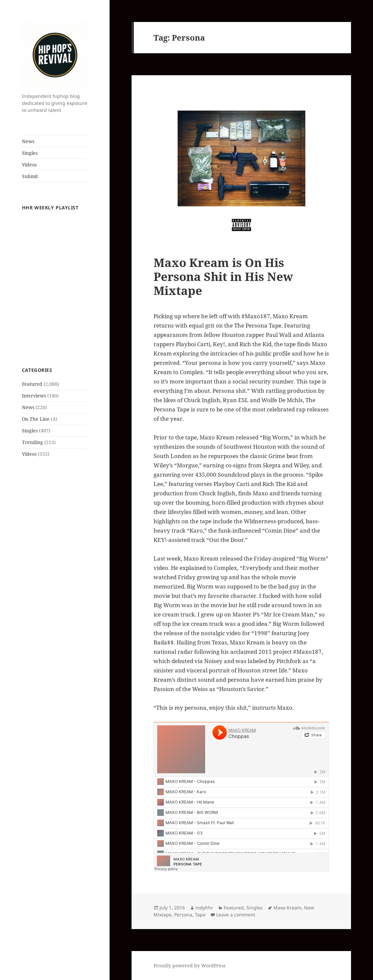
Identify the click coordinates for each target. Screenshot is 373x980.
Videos (29, 165)
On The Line (36, 419)
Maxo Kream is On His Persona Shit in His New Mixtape (223, 276)
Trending (32, 442)
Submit (30, 176)
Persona (183, 915)
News (28, 141)
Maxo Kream (287, 908)
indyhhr (204, 908)
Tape (200, 915)
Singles (30, 153)
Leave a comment (236, 915)
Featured (32, 384)
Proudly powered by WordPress (189, 966)
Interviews (34, 396)
